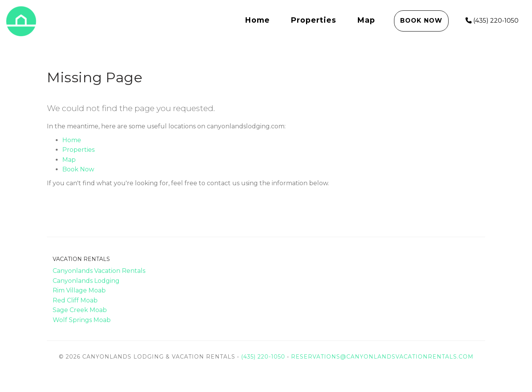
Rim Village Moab (79, 290)
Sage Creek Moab (80, 310)
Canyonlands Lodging (86, 281)
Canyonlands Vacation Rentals (99, 271)
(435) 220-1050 (492, 21)
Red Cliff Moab (75, 300)
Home (257, 20)
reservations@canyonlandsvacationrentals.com (382, 357)
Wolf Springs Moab (82, 320)
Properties (313, 20)
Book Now (421, 21)
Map (366, 20)
